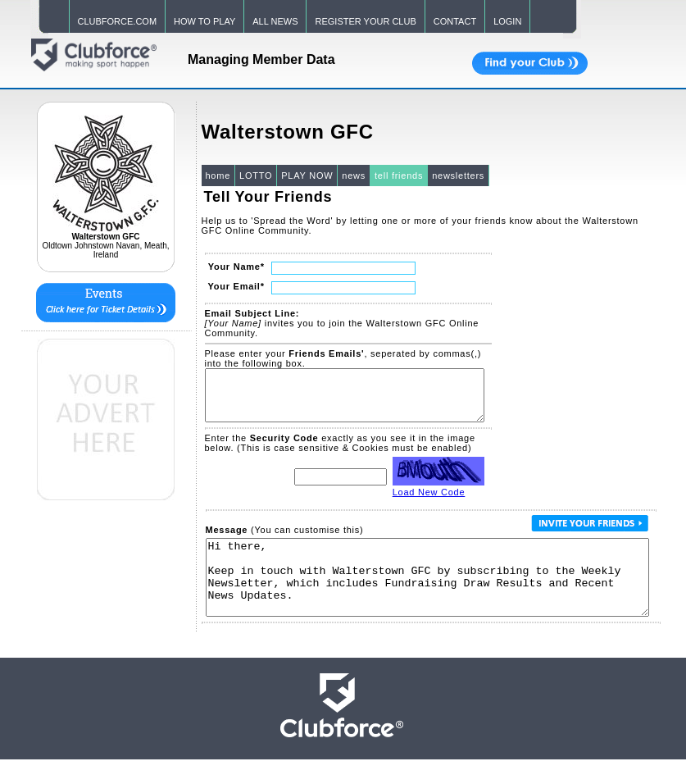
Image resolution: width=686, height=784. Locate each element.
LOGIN (507, 21)
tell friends (399, 175)
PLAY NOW (307, 175)
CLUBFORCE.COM (118, 21)
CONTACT (455, 21)
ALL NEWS (275, 21)
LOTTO (256, 175)
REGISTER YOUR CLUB (365, 21)
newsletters (458, 175)
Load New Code (429, 502)
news (354, 175)
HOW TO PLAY (204, 21)
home (218, 175)
